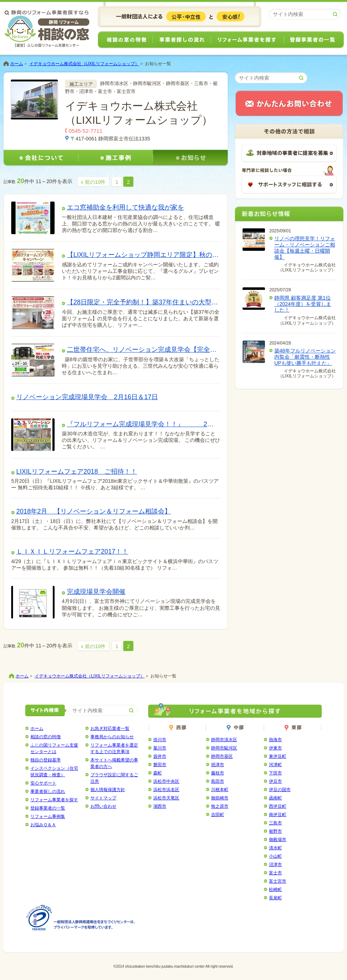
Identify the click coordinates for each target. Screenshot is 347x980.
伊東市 (275, 748)
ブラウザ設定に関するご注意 (114, 778)
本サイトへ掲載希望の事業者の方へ (114, 763)
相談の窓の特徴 (125, 40)
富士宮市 (278, 881)
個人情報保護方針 (108, 790)
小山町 (275, 856)
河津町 (275, 765)
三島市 (275, 823)
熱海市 (275, 740)
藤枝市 (218, 773)
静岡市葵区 (222, 756)
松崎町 (275, 890)
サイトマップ (103, 798)
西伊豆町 (278, 806)
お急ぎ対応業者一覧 (110, 728)
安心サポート (43, 783)
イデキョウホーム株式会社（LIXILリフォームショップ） (84, 64)
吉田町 (218, 815)
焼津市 (218, 765)
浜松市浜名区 (166, 790)
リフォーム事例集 (48, 816)
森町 (158, 773)
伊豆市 (275, 781)
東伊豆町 (278, 756)
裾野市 (275, 831)
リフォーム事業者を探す (247, 40)
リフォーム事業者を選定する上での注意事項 (114, 748)
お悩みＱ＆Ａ (43, 825)
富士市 (275, 873)
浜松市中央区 (166, 781)
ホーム (17, 64)
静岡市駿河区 (224, 748)
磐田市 (160, 765)
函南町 (275, 798)
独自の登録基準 (46, 760)
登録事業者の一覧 (314, 40)
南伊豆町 (278, 815)
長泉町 (275, 898)
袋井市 (160, 756)
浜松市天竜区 (166, 798)
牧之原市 (220, 806)
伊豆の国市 (280, 790)
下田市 (275, 773)
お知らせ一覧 (158, 64)
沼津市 (275, 865)
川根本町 (220, 790)
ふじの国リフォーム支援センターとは (54, 748)
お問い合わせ (103, 806)
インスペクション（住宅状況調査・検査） (54, 772)
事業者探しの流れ (182, 40)
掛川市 (160, 740)
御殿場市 (278, 840)
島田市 (218, 781)
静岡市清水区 (224, 740)
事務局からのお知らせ (112, 737)
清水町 (275, 848)
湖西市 (160, 806)
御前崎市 (220, 798)
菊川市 (160, 748)
